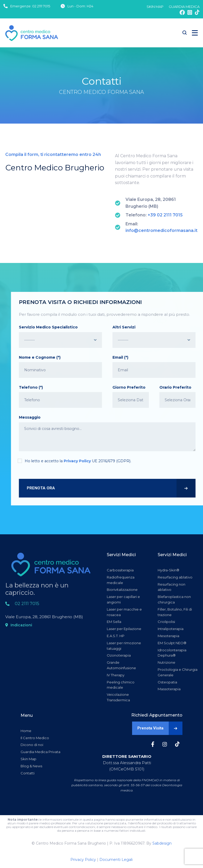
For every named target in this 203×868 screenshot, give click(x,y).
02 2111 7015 (41, 6)
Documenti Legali (116, 860)
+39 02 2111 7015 (165, 215)
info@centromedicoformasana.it (161, 230)
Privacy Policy (83, 860)
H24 (90, 6)
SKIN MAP (155, 7)
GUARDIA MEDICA (184, 7)
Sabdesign (162, 843)
